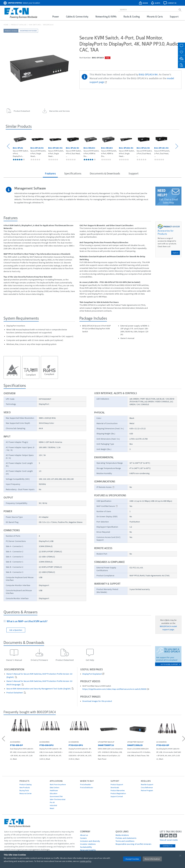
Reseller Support (147, 784)
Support (174, 17)
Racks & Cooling (132, 17)
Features (50, 173)
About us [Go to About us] (84, 835)
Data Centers (55, 787)
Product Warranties (118, 790)
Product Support (117, 784)
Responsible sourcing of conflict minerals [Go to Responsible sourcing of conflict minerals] (133, 844)
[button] (9, 146)
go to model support (170, 664)
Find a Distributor (87, 787)
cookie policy (86, 861)
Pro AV (52, 802)
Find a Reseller (85, 784)
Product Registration (118, 793)
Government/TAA (56, 796)
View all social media (169, 840)
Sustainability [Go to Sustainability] (86, 847)
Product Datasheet (15, 693)
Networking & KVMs (106, 17)
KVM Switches (35, 25)
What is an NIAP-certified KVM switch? (27, 621)
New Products (25, 787)
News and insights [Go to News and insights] (88, 850)
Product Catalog (19, 25)
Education (54, 793)
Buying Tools (24, 790)
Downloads (115, 787)
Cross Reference (147, 787)
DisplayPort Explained (92, 674)
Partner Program (147, 790)
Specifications (73, 173)
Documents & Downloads (105, 173)
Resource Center (26, 793)
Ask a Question (16, 630)
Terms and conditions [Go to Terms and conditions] (125, 841)
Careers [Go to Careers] (83, 838)
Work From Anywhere (58, 784)
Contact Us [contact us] (168, 846)
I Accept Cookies (132, 859)
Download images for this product (97, 701)
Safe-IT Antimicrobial (58, 799)
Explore (176, 253)
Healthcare (54, 790)
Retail (52, 808)
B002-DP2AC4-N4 (148, 75)
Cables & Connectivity (77, 17)
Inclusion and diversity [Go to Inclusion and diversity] (90, 841)
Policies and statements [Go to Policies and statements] (126, 838)
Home (6, 25)
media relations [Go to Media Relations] (122, 835)
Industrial (53, 805)
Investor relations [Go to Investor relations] (88, 844)
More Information (152, 859)
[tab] (77, 621)
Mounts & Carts (155, 17)
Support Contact (117, 796)
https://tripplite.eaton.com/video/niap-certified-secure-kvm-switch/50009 (114, 689)
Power (56, 17)
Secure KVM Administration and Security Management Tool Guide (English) (39, 689)
